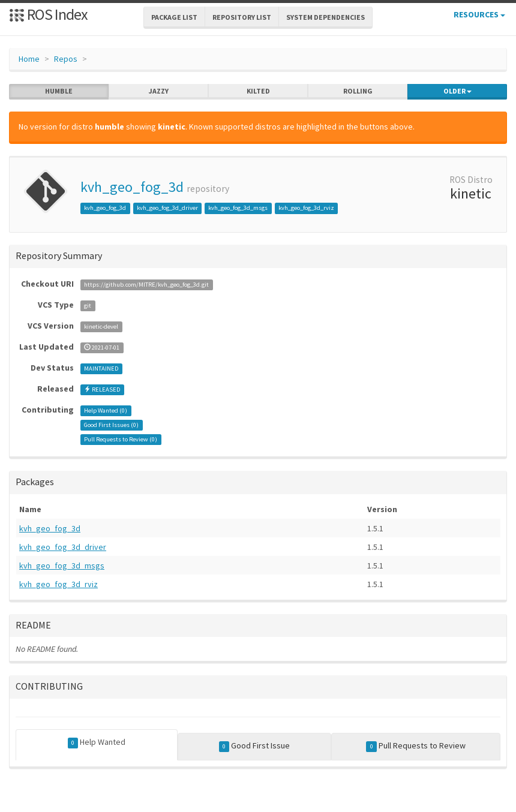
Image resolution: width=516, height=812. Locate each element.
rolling (358, 91)
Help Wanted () (106, 410)
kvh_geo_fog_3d (132, 187)
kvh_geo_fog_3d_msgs (238, 208)
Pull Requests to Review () (121, 439)
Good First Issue (255, 746)
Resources (479, 14)
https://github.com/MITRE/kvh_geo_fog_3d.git (146, 285)
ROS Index (48, 14)
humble (59, 91)
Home (29, 59)
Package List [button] (174, 17)
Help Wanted (97, 742)
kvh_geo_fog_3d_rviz (306, 208)
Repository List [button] (242, 17)
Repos (66, 59)
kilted (258, 91)
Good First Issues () (111, 425)
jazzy (159, 91)
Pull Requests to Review (416, 746)
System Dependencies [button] (325, 17)
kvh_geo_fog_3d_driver (167, 208)
